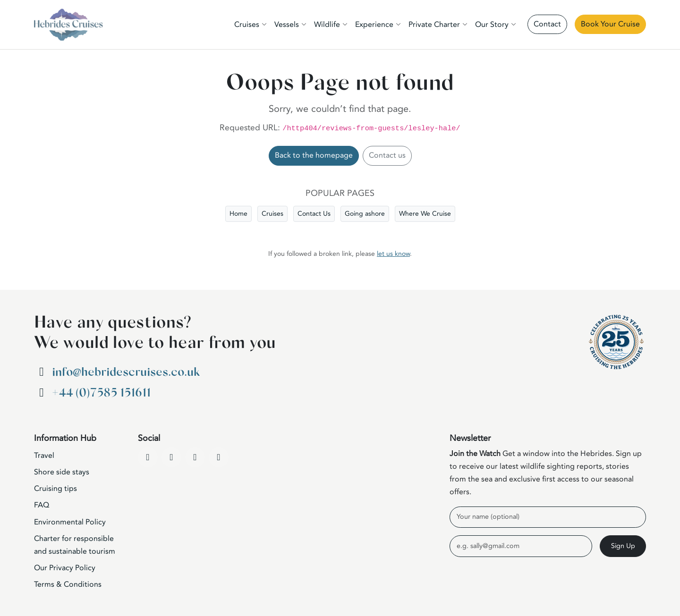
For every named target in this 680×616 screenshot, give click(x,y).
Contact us (387, 155)
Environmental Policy (70, 522)
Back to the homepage (314, 155)
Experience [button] (374, 25)
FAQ (42, 505)
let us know (393, 254)
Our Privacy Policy (65, 568)
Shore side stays (62, 472)
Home (238, 214)
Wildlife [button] (327, 25)
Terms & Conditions (68, 584)
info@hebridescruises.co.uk (126, 372)
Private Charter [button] (434, 25)
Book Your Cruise (610, 24)
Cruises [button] (247, 25)
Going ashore (365, 214)
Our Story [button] (492, 25)
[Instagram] (195, 457)
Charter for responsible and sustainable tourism (75, 545)
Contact (547, 24)
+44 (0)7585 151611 (101, 393)
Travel (44, 456)
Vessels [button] (287, 25)
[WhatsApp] (219, 457)
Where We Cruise (425, 214)
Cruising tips (55, 489)
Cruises (272, 214)
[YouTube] (171, 457)
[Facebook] (148, 457)
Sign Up (623, 546)
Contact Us (314, 214)
